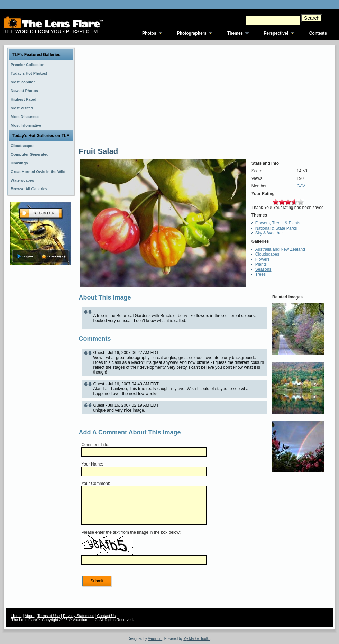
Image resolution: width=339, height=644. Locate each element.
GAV (301, 186)
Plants (261, 264)
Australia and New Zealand (280, 249)
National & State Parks (276, 228)
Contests (318, 33)
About (30, 616)
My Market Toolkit (197, 639)
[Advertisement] (41, 376)
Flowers (263, 259)
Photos (149, 33)
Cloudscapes (267, 254)
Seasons (263, 269)
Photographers (192, 33)
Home (16, 616)
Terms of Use (49, 616)
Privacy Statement (78, 616)
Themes (235, 33)
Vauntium (155, 639)
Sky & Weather (269, 233)
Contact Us (106, 616)
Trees (260, 274)
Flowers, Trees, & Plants (278, 223)
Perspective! (276, 33)
